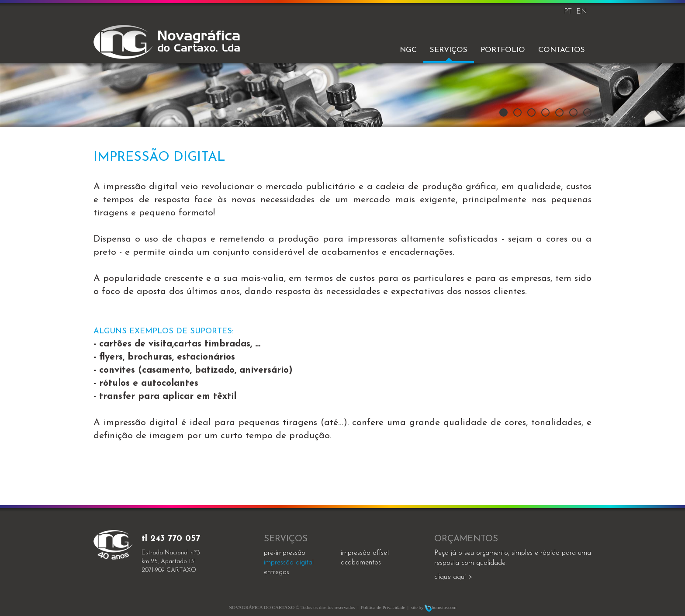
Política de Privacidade (383, 607)
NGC (408, 50)
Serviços (449, 50)
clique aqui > (453, 577)
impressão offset (365, 553)
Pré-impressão (285, 553)
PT (568, 12)
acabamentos (361, 563)
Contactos (562, 50)
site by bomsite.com (434, 607)
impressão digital (289, 563)
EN (582, 12)
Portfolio (503, 50)
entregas (277, 572)
